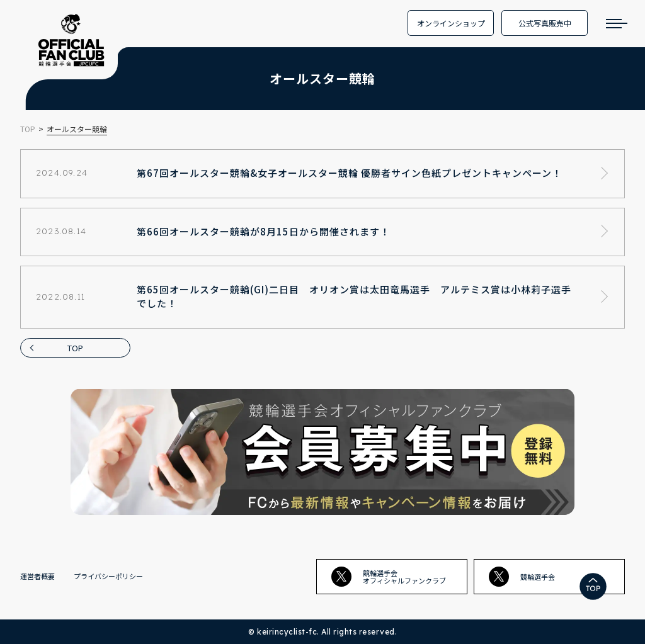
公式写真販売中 (545, 23)
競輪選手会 (522, 577)
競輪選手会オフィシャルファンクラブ (389, 577)
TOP (75, 348)
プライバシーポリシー (108, 576)
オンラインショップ (451, 23)
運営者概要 (37, 576)
